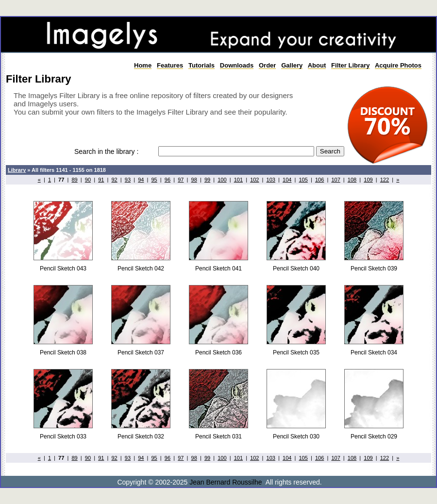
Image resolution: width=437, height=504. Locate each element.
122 (385, 180)
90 (88, 180)
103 (271, 180)
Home (143, 65)
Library (17, 170)
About (317, 65)
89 (74, 180)
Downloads (237, 65)
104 (287, 180)
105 (303, 180)
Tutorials (202, 65)
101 (238, 180)
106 (319, 180)
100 (222, 180)
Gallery (292, 65)
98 (194, 180)
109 (368, 180)
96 (168, 180)
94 (141, 180)
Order (267, 65)
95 (154, 180)
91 (101, 180)
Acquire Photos (398, 65)
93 (128, 180)
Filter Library (350, 65)
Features (170, 65)
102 (254, 180)
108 (352, 180)
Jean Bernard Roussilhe (226, 482)
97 (181, 180)
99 (207, 180)
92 (114, 180)
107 (336, 180)
